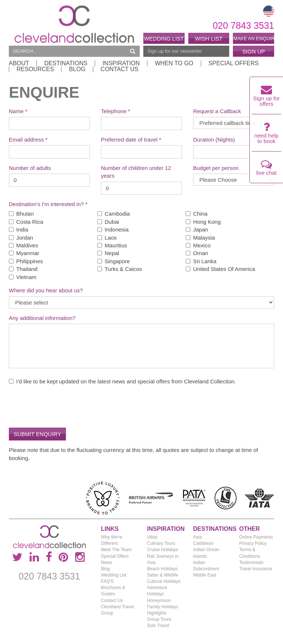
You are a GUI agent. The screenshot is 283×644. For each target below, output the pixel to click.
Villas (152, 537)
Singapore (113, 261)
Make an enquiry (254, 39)
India (19, 229)
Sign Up (254, 51)
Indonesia (113, 229)
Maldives (23, 245)
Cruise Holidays (163, 550)
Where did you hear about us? (46, 290)
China (197, 214)
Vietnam (23, 277)
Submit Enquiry (37, 434)
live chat (266, 169)
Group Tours (159, 619)
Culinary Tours (161, 543)
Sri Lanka (201, 261)
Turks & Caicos (120, 269)
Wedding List (164, 39)
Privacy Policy (253, 543)
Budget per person (216, 168)
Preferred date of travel (129, 140)
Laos (107, 238)
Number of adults (30, 168)
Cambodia (113, 214)
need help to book (266, 135)
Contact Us (120, 69)
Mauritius (112, 245)
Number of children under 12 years (136, 172)
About (19, 63)
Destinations (66, 63)
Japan (197, 229)
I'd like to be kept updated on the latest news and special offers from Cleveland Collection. (122, 381)
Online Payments (256, 537)
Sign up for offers (267, 98)
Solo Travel (158, 626)
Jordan (21, 238)
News (106, 563)
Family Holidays (163, 607)
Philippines (26, 261)
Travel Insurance (256, 569)
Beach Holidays (162, 569)
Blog (77, 69)
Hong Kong (203, 222)
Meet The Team (116, 550)
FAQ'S (107, 581)
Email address (26, 140)
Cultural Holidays (164, 581)
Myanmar (24, 253)
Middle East (205, 575)
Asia (197, 537)
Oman (197, 253)
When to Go (174, 63)
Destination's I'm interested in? (46, 204)
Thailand (23, 269)
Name (16, 111)
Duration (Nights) (214, 140)
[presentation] (65, 405)
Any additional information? (42, 318)
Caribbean (203, 543)
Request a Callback (217, 111)
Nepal (108, 253)
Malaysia (200, 238)
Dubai (108, 222)
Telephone (114, 111)
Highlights (157, 613)
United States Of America (220, 269)
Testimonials (251, 563)
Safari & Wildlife (163, 575)
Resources (35, 69)
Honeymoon (159, 601)
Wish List (209, 39)
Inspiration (121, 63)
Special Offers (234, 63)
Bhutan (21, 214)
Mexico (198, 245)
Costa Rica (26, 222)
